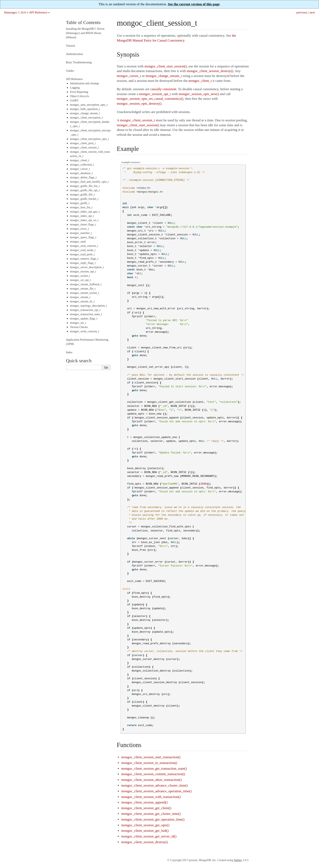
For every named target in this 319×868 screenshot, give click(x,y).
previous (302, 12)
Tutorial (70, 46)
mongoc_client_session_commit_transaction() (153, 774)
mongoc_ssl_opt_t (80, 280)
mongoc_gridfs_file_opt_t (85, 190)
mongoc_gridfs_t (80, 203)
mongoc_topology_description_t (88, 306)
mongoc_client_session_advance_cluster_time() (155, 785)
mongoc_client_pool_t (83, 143)
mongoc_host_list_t (81, 207)
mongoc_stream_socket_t (85, 293)
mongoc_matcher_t (81, 233)
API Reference (38, 12)
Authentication (74, 54)
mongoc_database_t (81, 173)
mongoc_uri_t (78, 323)
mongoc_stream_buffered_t (86, 284)
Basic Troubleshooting (79, 62)
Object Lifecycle (80, 96)
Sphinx (238, 860)
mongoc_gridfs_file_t (82, 195)
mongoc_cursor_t (80, 169)
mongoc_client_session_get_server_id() (149, 836)
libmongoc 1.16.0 (15, 12)
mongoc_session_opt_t (83, 272)
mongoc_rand (78, 242)
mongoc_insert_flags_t (83, 224)
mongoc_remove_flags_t (84, 259)
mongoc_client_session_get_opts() (145, 825)
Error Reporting (79, 92)
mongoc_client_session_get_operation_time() (153, 819)
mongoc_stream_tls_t (82, 301)
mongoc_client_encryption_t (86, 118)
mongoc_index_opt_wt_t (84, 220)
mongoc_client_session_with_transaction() (151, 797)
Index (69, 352)
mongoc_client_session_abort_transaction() (151, 780)
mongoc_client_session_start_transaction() (151, 757)
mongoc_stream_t (80, 297)
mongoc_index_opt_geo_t (85, 212)
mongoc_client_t (80, 160)
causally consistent (163, 89)
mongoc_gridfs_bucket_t (84, 199)
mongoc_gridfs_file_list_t (85, 186)
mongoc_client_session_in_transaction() (149, 763)
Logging (75, 88)
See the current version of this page (194, 4)
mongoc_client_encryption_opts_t (89, 139)
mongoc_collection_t (82, 165)
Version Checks (79, 327)
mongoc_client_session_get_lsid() (145, 831)
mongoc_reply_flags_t (83, 263)
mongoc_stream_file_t (83, 289)
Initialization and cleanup (84, 83)
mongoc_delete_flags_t (83, 177)
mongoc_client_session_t (84, 148)
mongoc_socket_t (80, 276)
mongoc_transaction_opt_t (85, 310)
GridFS (74, 100)
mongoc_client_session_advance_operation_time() (156, 791)
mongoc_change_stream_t (85, 113)
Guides (70, 71)
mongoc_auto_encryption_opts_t (89, 105)
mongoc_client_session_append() (144, 802)
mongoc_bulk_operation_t (85, 109)
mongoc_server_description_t (87, 267)
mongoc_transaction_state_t (86, 314)
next (312, 12)
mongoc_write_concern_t (85, 331)
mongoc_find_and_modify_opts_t (89, 182)
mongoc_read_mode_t (83, 250)
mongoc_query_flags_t (83, 237)
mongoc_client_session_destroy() (145, 842)
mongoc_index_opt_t (82, 216)
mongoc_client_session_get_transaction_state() (154, 769)
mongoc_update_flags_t (84, 319)
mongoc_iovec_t (79, 229)
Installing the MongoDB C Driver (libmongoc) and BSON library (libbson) (85, 33)
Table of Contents (83, 22)
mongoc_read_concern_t (84, 246)
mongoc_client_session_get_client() (146, 808)
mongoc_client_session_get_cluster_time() (151, 814)
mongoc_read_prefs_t (82, 254)
